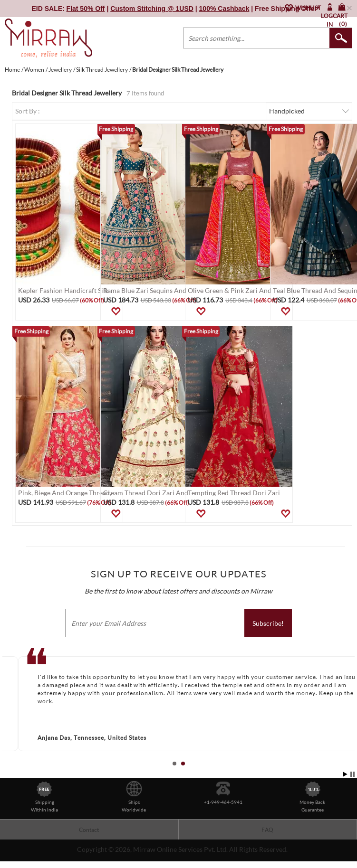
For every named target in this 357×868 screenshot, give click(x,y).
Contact (89, 830)
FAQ (267, 830)
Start (345, 774)
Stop (352, 774)
